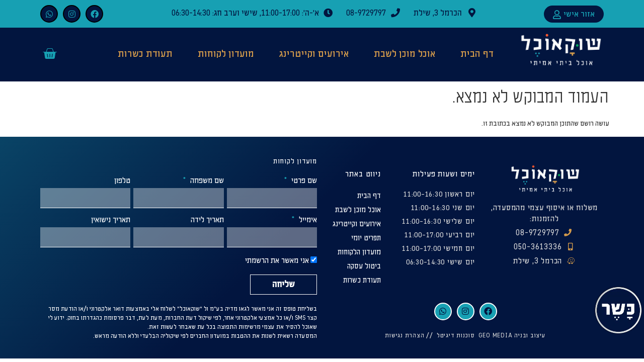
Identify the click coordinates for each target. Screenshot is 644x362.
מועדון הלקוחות (359, 252)
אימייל (307, 220)
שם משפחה (206, 181)
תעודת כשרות (145, 54)
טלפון (122, 181)
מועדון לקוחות (226, 54)
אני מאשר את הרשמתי (277, 261)
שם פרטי (303, 181)
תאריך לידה (207, 220)
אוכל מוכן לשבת (405, 54)
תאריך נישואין (111, 220)
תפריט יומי (366, 238)
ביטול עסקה (364, 266)
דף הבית (477, 54)
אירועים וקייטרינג (314, 54)
